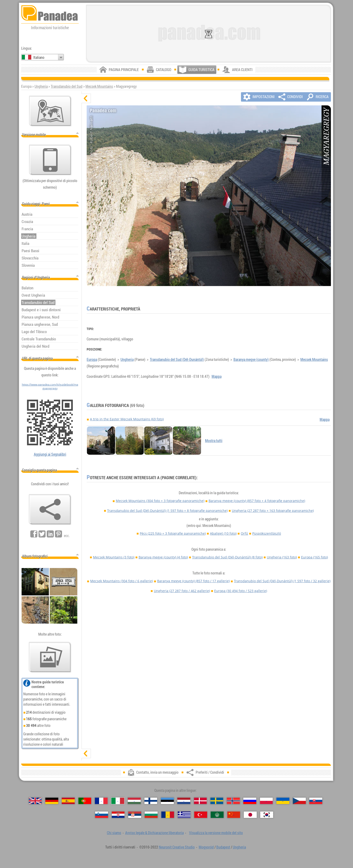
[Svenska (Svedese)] (217, 801)
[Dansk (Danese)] (200, 801)
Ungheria (41, 86)
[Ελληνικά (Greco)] (184, 815)
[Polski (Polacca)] (266, 801)
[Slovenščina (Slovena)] (102, 815)
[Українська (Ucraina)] (283, 801)
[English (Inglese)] (35, 801)
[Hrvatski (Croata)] (118, 815)
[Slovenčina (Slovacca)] (316, 801)
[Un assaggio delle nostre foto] (50, 657)
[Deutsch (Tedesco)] (52, 801)
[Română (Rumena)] (168, 815)
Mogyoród (206, 847)
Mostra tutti (214, 441)
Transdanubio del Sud (67, 86)
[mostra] (86, 753)
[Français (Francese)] (101, 801)
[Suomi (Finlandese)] (151, 801)
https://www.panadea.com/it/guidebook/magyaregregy (50, 386)
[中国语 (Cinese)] (234, 815)
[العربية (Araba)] (217, 815)
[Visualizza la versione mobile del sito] (50, 160)
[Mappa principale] (50, 111)
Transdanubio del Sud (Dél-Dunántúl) (177, 359)
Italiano (39, 57)
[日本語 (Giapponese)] (250, 815)
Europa (92, 359)
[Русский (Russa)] (250, 801)
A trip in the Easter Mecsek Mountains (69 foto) (127, 419)
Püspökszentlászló (267, 533)
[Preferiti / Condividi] (50, 510)
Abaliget (223, 533)
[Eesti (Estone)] (167, 801)
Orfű (244, 533)
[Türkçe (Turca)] (201, 815)
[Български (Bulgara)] (151, 815)
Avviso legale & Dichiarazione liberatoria (154, 833)
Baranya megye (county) (251, 359)
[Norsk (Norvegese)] (233, 801)
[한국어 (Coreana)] (267, 815)
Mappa (217, 376)
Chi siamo (114, 833)
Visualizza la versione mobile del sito (216, 833)
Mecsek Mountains (99, 86)
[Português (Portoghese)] (85, 801)
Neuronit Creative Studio (177, 847)
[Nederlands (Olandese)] (184, 801)
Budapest (223, 847)
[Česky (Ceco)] (299, 801)
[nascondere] (86, 98)
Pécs (173, 533)
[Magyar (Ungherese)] (134, 801)
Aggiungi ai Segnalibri (50, 454)
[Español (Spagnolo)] (68, 801)
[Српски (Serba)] (135, 815)
